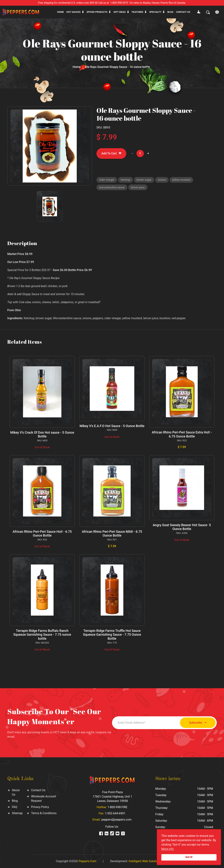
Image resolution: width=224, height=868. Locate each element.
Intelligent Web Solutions (145, 861)
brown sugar (145, 180)
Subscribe (197, 723)
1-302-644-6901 (115, 813)
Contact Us (38, 790)
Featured (137, 12)
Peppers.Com (87, 861)
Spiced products (97, 12)
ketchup (126, 180)
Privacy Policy (40, 807)
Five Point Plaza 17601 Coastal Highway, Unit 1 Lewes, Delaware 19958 (112, 797)
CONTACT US (183, 12)
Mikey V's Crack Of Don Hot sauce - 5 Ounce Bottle (42, 434)
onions (163, 180)
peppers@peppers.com (116, 820)
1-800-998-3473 (119, 3)
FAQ (15, 807)
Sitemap (17, 813)
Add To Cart (112, 154)
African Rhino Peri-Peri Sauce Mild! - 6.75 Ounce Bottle (112, 534)
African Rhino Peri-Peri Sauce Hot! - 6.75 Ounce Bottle (42, 534)
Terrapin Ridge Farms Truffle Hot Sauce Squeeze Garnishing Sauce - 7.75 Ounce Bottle (112, 635)
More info (168, 849)
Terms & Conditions (44, 813)
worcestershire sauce (112, 188)
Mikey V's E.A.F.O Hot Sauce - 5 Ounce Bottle (112, 428)
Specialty (155, 12)
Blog (170, 12)
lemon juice (139, 188)
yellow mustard (183, 180)
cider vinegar (107, 180)
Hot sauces (73, 12)
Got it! (189, 857)
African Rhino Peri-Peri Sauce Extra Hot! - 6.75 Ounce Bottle (182, 434)
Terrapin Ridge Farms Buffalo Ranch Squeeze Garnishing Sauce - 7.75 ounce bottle (42, 635)
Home (60, 12)
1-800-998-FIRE (117, 807)
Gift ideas (120, 12)
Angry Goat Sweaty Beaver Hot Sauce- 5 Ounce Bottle (182, 527)
